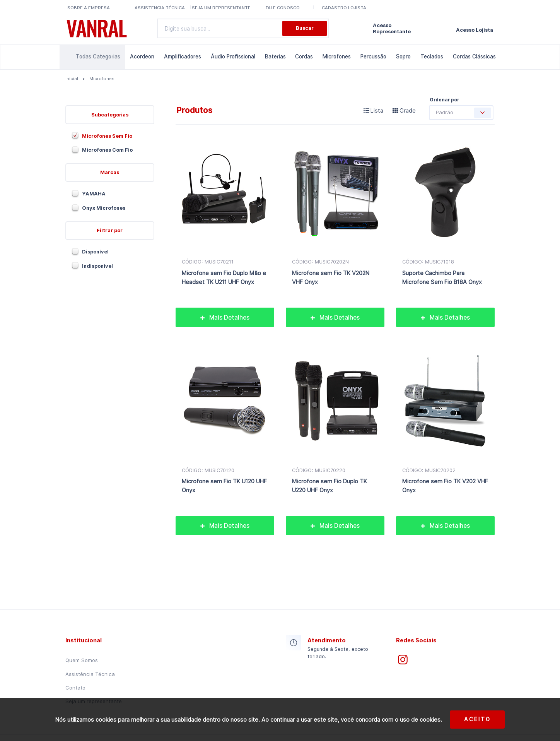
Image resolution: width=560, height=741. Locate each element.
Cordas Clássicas (474, 56)
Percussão (373, 56)
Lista (373, 110)
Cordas (304, 56)
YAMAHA (94, 194)
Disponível (95, 252)
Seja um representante (221, 8)
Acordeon (142, 56)
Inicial (72, 79)
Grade (404, 110)
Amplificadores (183, 56)
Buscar (305, 28)
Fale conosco (283, 8)
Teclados (432, 56)
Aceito (477, 719)
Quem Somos (82, 660)
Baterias (275, 56)
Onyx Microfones (104, 208)
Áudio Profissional (233, 56)
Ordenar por (444, 100)
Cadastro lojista (344, 8)
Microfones (337, 56)
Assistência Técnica (90, 674)
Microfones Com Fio (107, 150)
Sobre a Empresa (89, 8)
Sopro (403, 56)
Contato (75, 688)
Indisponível (97, 266)
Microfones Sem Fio (107, 136)
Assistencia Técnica (160, 8)
